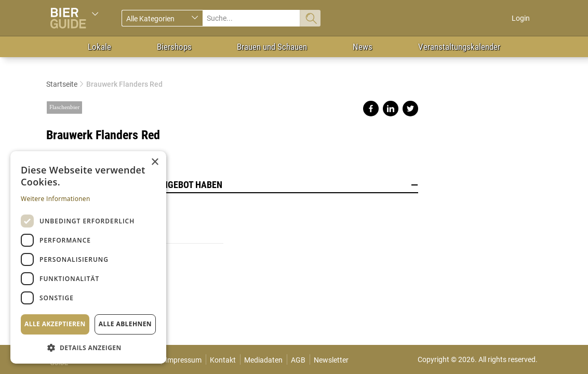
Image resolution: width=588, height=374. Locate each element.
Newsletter (331, 360)
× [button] (155, 162)
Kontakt (223, 360)
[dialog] (88, 257)
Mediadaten (263, 360)
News (363, 47)
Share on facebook (371, 109)
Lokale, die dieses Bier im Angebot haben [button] (232, 185)
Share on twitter (410, 109)
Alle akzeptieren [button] (55, 324)
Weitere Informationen (56, 199)
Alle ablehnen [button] (125, 324)
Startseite (62, 84)
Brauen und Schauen (272, 47)
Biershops (174, 47)
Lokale (99, 47)
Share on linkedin (391, 109)
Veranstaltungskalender (459, 47)
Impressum (183, 360)
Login (521, 18)
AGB (298, 360)
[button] (88, 347)
